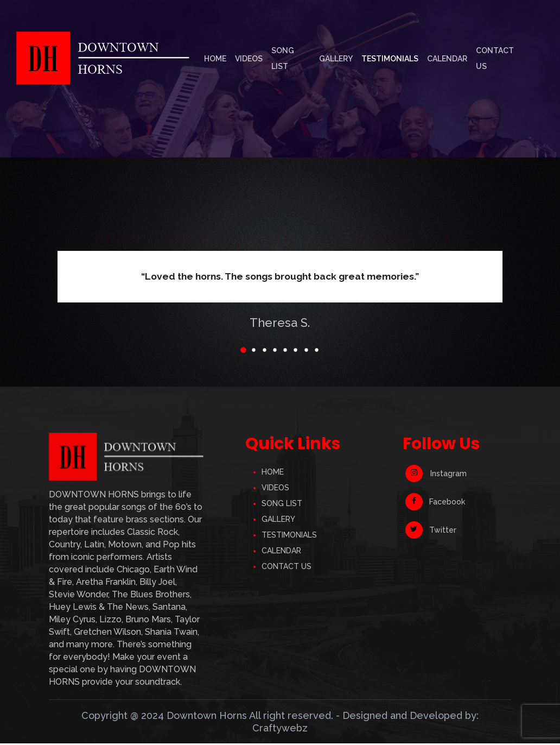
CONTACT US (287, 567)
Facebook (435, 503)
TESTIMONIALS (289, 536)
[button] (234, 351)
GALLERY (278, 520)
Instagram (436, 475)
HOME (273, 473)
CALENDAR (281, 552)
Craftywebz (280, 730)
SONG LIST (282, 504)
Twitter (431, 532)
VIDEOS (275, 489)
